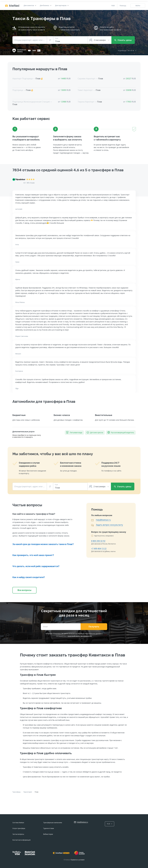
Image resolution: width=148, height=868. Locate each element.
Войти (138, 6)
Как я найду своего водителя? (29, 577)
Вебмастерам (48, 834)
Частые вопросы (18, 834)
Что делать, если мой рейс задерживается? (36, 566)
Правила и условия (78, 860)
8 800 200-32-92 (98, 541)
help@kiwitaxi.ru (103, 520)
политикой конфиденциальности (80, 636)
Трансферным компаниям (53, 823)
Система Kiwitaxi (18, 823)
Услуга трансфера (19, 828)
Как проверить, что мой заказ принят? (33, 555)
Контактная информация (22, 840)
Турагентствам (49, 828)
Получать (94, 627)
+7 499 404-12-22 (99, 549)
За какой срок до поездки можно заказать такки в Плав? (43, 544)
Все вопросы (24, 590)
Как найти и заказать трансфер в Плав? (34, 514)
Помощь (123, 6)
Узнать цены (123, 40)
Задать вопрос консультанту (109, 525)
